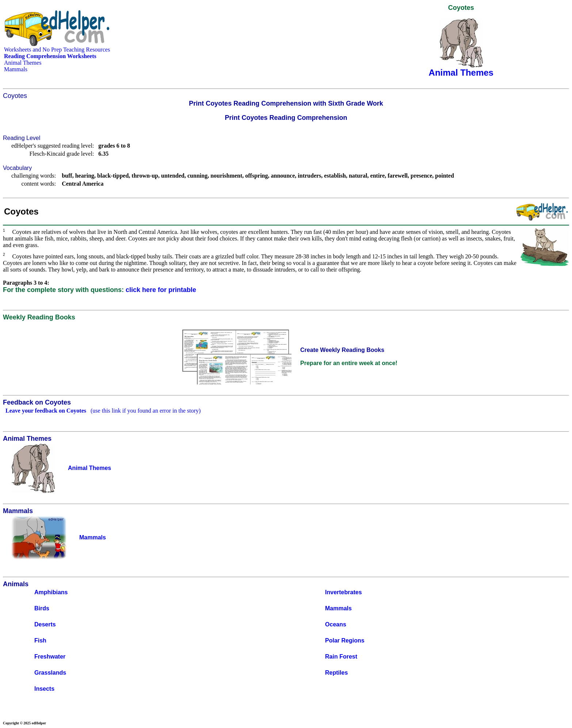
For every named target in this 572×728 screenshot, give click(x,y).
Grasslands (50, 673)
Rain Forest (341, 657)
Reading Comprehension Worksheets (50, 56)
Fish (40, 640)
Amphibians (51, 592)
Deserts (45, 624)
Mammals (16, 69)
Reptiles (336, 673)
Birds (42, 608)
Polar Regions (345, 640)
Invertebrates (344, 592)
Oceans (336, 624)
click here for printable (161, 290)
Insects (44, 689)
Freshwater (50, 657)
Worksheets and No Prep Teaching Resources (57, 50)
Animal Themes (23, 63)
